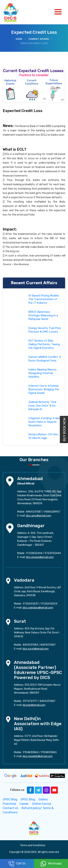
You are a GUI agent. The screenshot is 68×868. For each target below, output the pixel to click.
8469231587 (34, 512)
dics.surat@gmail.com (36, 649)
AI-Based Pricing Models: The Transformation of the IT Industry (44, 299)
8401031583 (30, 645)
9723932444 (53, 553)
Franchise (9, 804)
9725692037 (31, 604)
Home (19, 39)
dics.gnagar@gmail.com (40, 557)
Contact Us (10, 808)
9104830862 (31, 752)
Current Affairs (39, 39)
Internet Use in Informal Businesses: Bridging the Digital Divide (44, 389)
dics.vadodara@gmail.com (38, 608)
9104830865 (49, 752)
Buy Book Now (64, 429)
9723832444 (34, 553)
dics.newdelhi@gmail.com (38, 756)
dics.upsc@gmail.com (39, 516)
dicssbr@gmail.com (34, 705)
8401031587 (48, 645)
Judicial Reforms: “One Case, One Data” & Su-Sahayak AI (42, 406)
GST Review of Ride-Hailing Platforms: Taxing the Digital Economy (44, 344)
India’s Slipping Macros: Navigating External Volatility (43, 373)
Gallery (43, 799)
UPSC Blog (10, 799)
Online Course (42, 804)
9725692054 (49, 604)
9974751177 (30, 701)
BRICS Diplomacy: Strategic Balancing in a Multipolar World (43, 315)
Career (24, 804)
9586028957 (52, 512)
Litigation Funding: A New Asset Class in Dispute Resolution (44, 422)
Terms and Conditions (33, 845)
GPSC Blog (28, 799)
